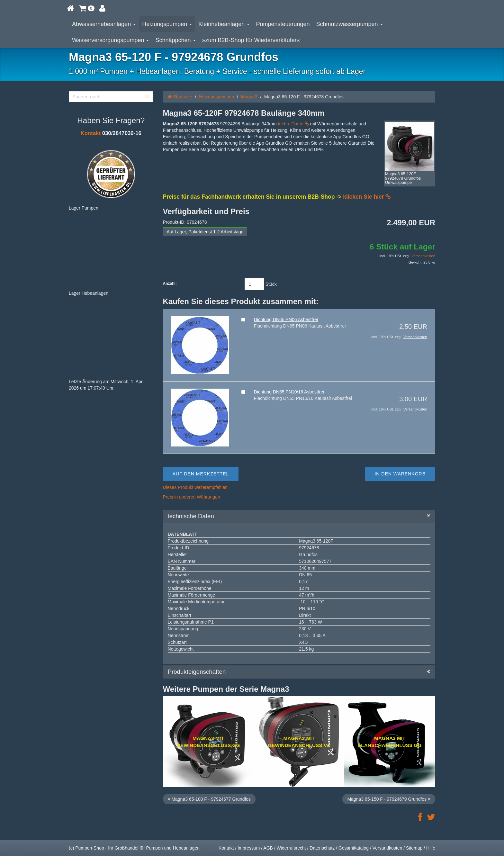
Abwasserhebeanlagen (104, 24)
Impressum (249, 848)
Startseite (180, 97)
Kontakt (91, 133)
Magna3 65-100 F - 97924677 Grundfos (209, 799)
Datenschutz (322, 848)
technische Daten (299, 516)
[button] (87, 8)
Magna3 (249, 97)
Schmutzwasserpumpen (350, 24)
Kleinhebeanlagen (224, 24)
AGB (268, 848)
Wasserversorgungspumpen (110, 40)
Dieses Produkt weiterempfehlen (195, 487)
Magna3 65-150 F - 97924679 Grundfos (389, 799)
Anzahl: (170, 284)
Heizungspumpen (167, 24)
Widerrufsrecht (291, 848)
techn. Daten (293, 124)
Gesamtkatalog (354, 848)
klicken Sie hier (367, 197)
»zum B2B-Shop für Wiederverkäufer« (251, 40)
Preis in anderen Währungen (192, 497)
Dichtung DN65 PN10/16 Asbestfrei (289, 392)
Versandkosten (423, 256)
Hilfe (431, 848)
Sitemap (414, 848)
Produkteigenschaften (299, 672)
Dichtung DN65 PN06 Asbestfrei (286, 320)
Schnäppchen (175, 40)
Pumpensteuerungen (283, 24)
